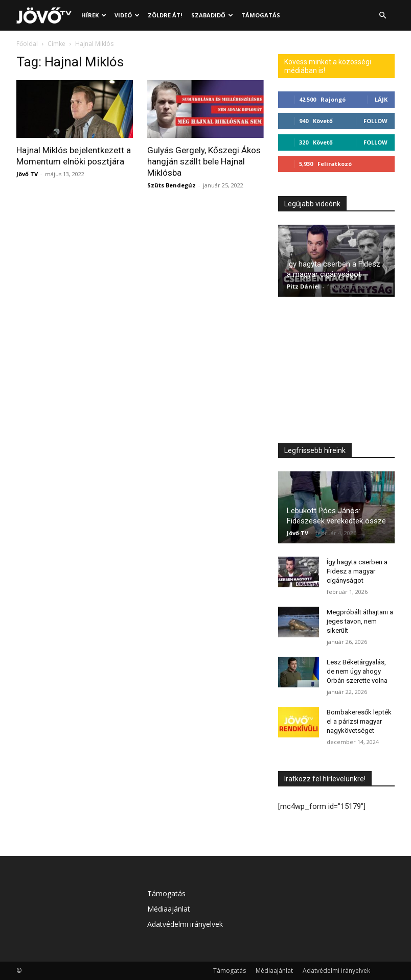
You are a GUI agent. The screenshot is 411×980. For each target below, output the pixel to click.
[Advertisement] (336, 372)
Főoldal (27, 44)
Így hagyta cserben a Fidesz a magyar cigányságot (357, 571)
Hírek (94, 15)
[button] (382, 16)
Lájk (381, 99)
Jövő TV (27, 174)
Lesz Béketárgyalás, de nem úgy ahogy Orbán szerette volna (357, 671)
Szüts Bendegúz (172, 185)
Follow (375, 121)
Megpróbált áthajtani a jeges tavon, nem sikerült (360, 621)
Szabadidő (212, 15)
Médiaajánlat (169, 909)
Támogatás (261, 15)
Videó (127, 15)
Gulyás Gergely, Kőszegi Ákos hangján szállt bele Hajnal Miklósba (204, 161)
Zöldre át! (165, 15)
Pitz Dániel (303, 286)
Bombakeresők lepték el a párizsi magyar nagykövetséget (359, 721)
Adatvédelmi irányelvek (185, 924)
